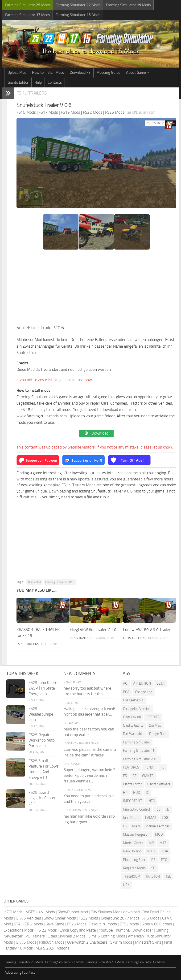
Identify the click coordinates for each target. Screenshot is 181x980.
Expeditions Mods (19, 930)
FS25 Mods (77, 924)
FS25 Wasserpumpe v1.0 (41, 714)
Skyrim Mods (121, 942)
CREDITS (153, 717)
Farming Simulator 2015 (37, 397)
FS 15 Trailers (32, 93)
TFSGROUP (131, 876)
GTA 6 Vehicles (28, 918)
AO (125, 683)
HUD (137, 793)
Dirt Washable (133, 734)
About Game (136, 72)
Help (38, 82)
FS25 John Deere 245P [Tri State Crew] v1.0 (43, 688)
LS (125, 826)
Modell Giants (133, 843)
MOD (159, 834)
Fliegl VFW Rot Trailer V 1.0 (93, 630)
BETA (160, 683)
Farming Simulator (137, 742)
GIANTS (148, 776)
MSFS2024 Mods (40, 912)
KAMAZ (151, 818)
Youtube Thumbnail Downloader (126, 930)
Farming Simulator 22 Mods (64, 962)
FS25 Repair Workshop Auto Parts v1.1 (42, 740)
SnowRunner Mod (73, 912)
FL (162, 767)
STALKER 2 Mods (28, 924)
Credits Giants (133, 725)
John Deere (131, 818)
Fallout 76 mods (103, 924)
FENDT (150, 767)
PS (153, 860)
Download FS (80, 72)
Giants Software (159, 784)
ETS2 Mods (129, 924)
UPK (126, 885)
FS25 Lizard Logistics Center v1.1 (42, 798)
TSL (168, 876)
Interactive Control (136, 809)
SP (153, 868)
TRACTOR (153, 876)
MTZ (163, 843)
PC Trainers (35, 936)
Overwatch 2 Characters (87, 942)
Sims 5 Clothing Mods (107, 936)
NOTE (152, 851)
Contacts (55, 82)
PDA (165, 851)
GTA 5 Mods (26, 942)
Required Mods (134, 868)
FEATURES (131, 767)
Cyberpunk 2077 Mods (120, 918)
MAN (136, 826)
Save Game (55, 924)
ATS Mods (151, 918)
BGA (126, 692)
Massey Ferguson (136, 834)
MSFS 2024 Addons (52, 948)
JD (168, 809)
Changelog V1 (133, 700)
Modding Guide (108, 72)
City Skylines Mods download (115, 912)
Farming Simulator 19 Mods (105, 962)
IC (147, 793)
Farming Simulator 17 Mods (146, 962)
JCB (158, 809)
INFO (151, 801)
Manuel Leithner (157, 826)
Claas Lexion (132, 717)
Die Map (155, 725)
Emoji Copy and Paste (78, 930)
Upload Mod (17, 72)
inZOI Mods (13, 912)
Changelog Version (137, 709)
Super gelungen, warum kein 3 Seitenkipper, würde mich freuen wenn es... (90, 775)
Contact (29, 972)
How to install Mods (48, 72)
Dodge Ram (158, 734)
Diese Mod (34, 582)
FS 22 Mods (47, 930)
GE (134, 776)
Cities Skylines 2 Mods (67, 936)
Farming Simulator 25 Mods (24, 962)
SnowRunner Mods (60, 918)
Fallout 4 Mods (52, 942)
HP (125, 793)
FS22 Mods (88, 918)
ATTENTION (142, 683)
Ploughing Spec (134, 860)
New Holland (132, 851)
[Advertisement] (96, 289)
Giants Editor (18, 82)
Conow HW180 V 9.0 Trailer (147, 630)
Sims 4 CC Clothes (157, 924)
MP (151, 843)
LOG (165, 818)
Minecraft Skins (148, 942)
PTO (164, 860)
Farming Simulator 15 (139, 751)
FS (125, 776)
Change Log (144, 692)
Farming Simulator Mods (27, 5)
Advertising (13, 972)
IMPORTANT (132, 801)
